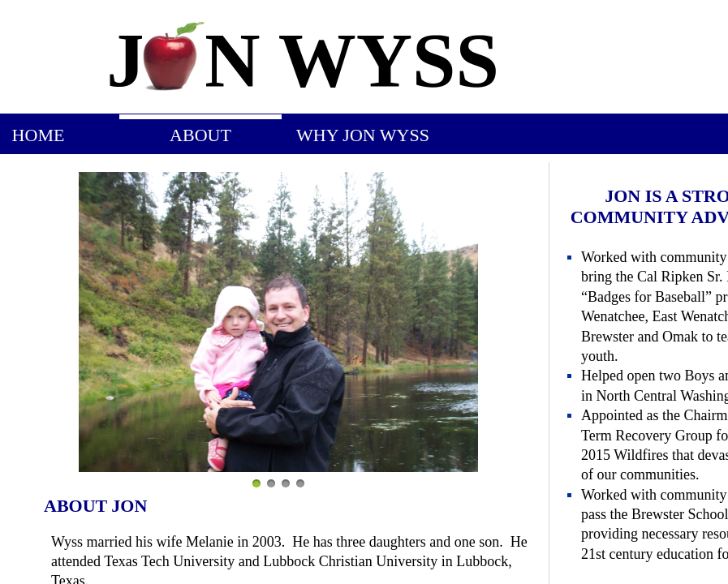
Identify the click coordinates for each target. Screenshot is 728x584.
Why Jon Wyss (363, 135)
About (200, 135)
